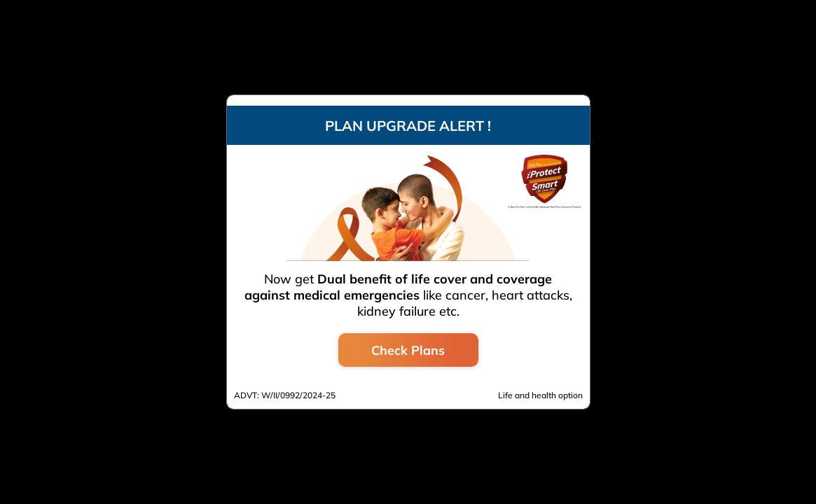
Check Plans (408, 350)
